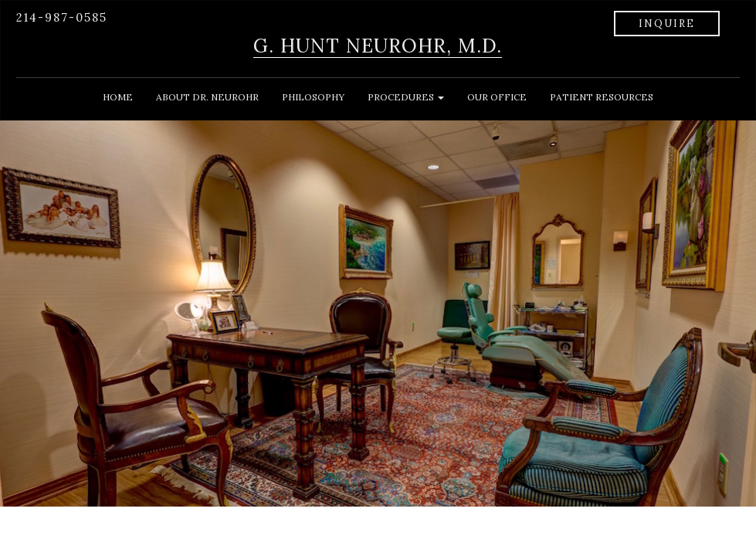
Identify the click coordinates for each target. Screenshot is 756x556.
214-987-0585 (62, 17)
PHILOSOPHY (313, 97)
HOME (118, 97)
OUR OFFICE (497, 97)
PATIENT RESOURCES (602, 97)
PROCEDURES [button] (406, 97)
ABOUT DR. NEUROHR (207, 97)
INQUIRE (667, 24)
